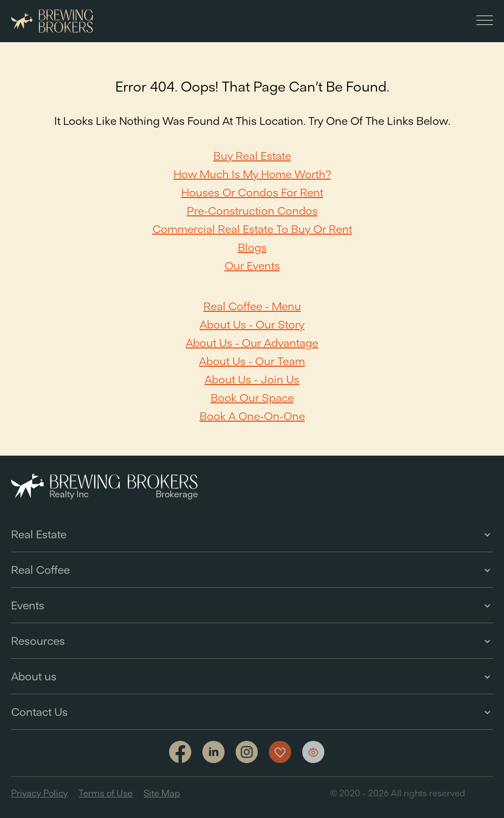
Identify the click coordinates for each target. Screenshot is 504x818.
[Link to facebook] (180, 753)
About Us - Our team (252, 361)
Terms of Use (106, 793)
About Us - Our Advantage (252, 343)
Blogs (252, 247)
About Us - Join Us (252, 379)
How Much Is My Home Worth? (252, 174)
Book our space (252, 398)
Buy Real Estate (252, 156)
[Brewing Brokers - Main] (52, 21)
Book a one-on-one (252, 416)
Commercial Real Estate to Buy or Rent (252, 229)
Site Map (162, 793)
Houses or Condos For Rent (252, 192)
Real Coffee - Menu (252, 306)
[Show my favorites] (280, 752)
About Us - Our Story (252, 324)
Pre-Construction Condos (252, 211)
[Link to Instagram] (247, 753)
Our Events (252, 266)
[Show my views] (313, 752)
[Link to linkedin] (213, 752)
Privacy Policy (39, 793)
